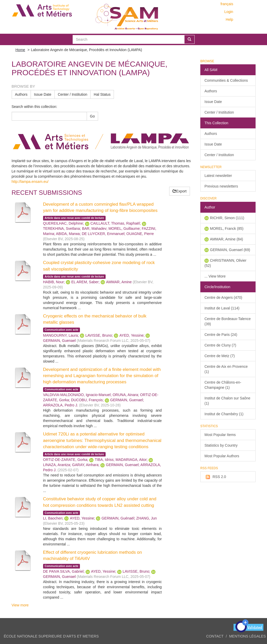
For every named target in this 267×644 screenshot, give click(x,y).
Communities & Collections (226, 80)
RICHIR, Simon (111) (227, 218)
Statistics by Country (221, 445)
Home (20, 50)
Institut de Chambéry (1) (224, 414)
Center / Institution (73, 94)
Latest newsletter (218, 176)
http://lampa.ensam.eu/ (30, 182)
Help (230, 19)
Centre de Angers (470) (223, 297)
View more (20, 605)
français (227, 4)
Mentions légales (248, 636)
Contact (215, 636)
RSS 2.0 (215, 477)
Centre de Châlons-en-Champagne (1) (223, 385)
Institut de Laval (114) (222, 308)
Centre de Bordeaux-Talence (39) (228, 321)
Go (93, 116)
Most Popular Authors (222, 456)
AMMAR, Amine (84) (227, 239)
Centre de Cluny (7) (220, 345)
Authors (21, 94)
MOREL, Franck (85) (227, 228)
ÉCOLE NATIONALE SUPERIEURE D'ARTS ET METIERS (51, 636)
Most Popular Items (220, 435)
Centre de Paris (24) (221, 335)
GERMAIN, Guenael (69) (230, 250)
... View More (215, 276)
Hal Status (102, 94)
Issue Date (43, 94)
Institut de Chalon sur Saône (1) (227, 401)
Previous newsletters (221, 186)
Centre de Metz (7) (220, 356)
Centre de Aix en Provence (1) (226, 369)
